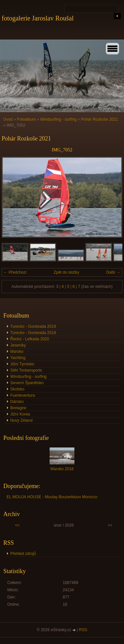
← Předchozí (15, 272)
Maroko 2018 (62, 469)
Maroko (17, 352)
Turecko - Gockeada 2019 (33, 326)
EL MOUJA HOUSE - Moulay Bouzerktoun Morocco (52, 497)
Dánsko (17, 402)
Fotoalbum (26, 119)
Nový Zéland (21, 420)
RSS (83, 630)
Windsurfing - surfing (58, 119)
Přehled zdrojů (23, 554)
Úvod (8, 119)
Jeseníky (18, 345)
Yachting (18, 358)
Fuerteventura (23, 395)
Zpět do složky (66, 272)
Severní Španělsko (27, 383)
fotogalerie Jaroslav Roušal (38, 18)
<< (17, 525)
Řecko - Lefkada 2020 (30, 339)
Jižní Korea (20, 414)
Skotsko (17, 389)
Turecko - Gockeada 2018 (33, 333)
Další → (113, 272)
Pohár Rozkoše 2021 (100, 119)
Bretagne (18, 408)
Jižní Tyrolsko (22, 364)
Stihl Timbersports (26, 370)
